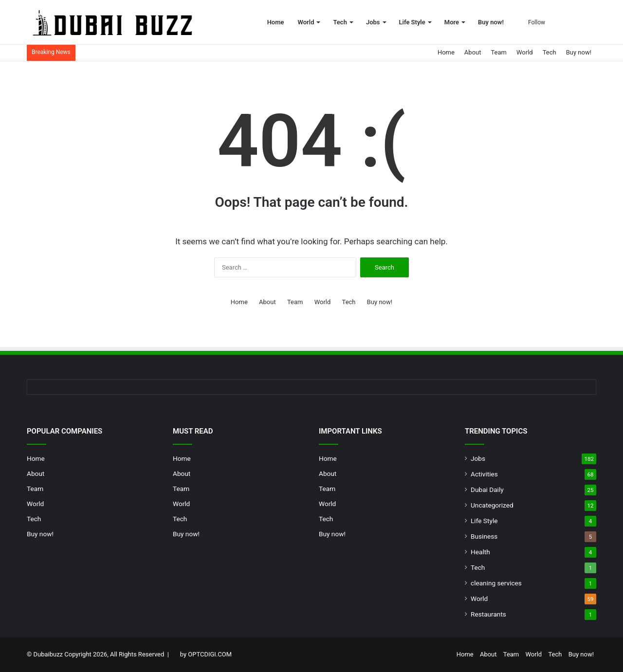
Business (484, 536)
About (473, 52)
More (452, 22)
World (306, 22)
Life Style (412, 22)
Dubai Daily (487, 490)
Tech (340, 22)
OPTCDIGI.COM (210, 654)
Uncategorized (492, 505)
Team (499, 52)
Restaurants (488, 614)
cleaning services (496, 583)
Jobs (373, 22)
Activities (484, 474)
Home (276, 22)
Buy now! (491, 22)
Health (480, 552)
